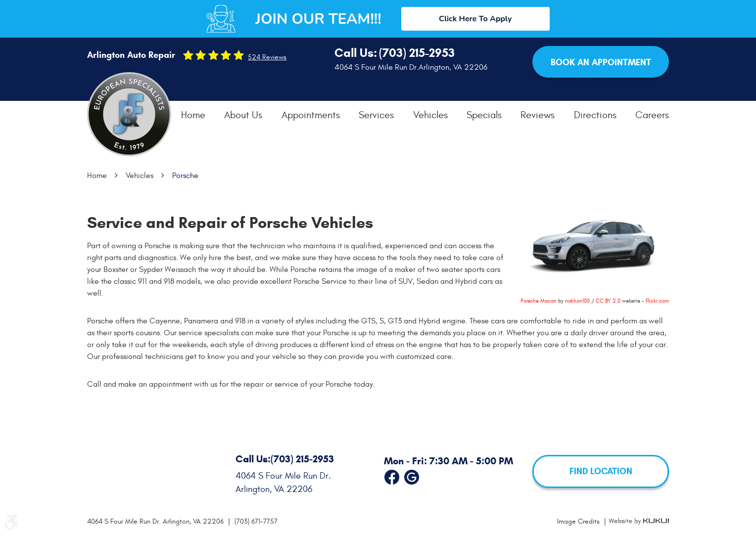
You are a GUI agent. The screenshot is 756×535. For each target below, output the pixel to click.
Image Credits (579, 521)
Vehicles (430, 115)
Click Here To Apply (475, 19)
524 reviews (267, 57)
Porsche (185, 176)
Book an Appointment (601, 62)
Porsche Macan (539, 301)
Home (193, 115)
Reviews (538, 115)
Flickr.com (657, 301)
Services (376, 115)
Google (412, 475)
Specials (484, 115)
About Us (243, 115)
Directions (595, 115)
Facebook (392, 475)
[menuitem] (193, 115)
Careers (652, 115)
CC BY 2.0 (608, 301)
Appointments (311, 115)
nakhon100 (577, 301)
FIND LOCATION (601, 471)
